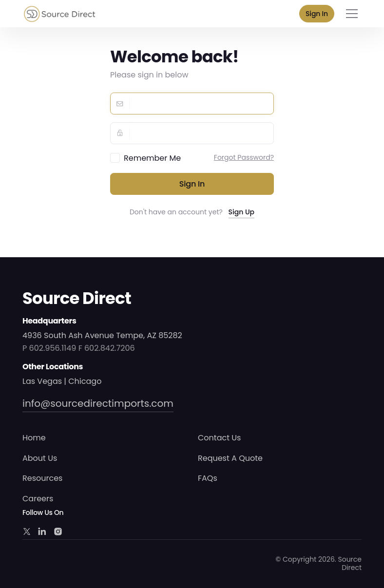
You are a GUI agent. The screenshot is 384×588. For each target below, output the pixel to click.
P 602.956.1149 (49, 348)
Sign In (317, 14)
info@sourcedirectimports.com (98, 403)
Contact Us (219, 438)
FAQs (208, 478)
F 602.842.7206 (107, 348)
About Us (40, 458)
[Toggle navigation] (352, 14)
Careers (38, 499)
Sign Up (242, 212)
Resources (42, 478)
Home (34, 438)
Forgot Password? (244, 157)
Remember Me (152, 158)
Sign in (192, 184)
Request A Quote (230, 458)
